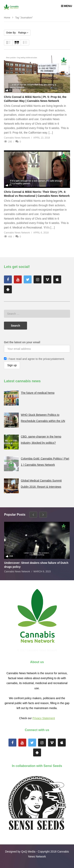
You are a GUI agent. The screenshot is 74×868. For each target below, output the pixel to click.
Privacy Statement (44, 718)
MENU (67, 6)
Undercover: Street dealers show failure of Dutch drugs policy (36, 565)
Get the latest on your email (22, 342)
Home (7, 18)
